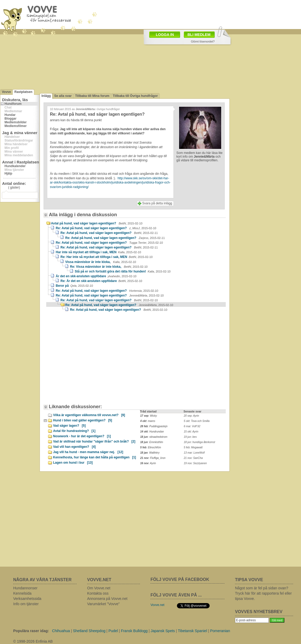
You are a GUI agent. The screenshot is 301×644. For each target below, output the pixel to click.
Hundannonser (25, 588)
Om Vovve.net (99, 588)
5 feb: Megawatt (193, 447)
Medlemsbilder (16, 122)
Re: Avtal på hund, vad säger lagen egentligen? (106, 228)
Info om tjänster (26, 604)
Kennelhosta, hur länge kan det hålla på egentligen (95, 457)
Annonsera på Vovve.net (107, 599)
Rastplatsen (23, 92)
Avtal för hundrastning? (74, 431)
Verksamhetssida (27, 599)
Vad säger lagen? (69, 426)
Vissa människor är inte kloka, (101, 262)
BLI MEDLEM (199, 35)
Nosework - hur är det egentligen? (82, 436)
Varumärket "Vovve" (103, 604)
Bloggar (10, 119)
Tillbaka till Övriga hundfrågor (135, 96)
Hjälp (8, 173)
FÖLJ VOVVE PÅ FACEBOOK (180, 579)
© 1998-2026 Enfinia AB (33, 641)
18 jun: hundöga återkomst (199, 442)
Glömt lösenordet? (203, 41)
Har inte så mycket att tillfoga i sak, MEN (98, 252)
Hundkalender (15, 166)
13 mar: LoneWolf (194, 453)
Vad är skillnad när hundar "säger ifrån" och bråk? (94, 441)
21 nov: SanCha (193, 458)
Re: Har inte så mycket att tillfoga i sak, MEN (107, 257)
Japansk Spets (163, 631)
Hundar (10, 115)
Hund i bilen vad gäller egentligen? (83, 420)
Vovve (6, 92)
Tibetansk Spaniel (192, 631)
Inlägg (46, 96)
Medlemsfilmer (16, 126)
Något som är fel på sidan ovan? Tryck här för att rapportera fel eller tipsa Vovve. (263, 593)
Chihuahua (61, 631)
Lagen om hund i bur (73, 463)
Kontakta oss (98, 593)
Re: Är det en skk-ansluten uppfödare (101, 281)
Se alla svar (63, 96)
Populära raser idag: (31, 631)
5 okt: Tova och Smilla (197, 421)
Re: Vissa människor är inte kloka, (109, 267)
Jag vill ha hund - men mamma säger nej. (88, 452)
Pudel (113, 631)
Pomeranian (220, 631)
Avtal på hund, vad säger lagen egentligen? (97, 223)
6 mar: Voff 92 (192, 426)
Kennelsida (22, 593)
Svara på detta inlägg (157, 203)
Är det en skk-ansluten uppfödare (96, 276)
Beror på (74, 286)
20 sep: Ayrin (191, 416)
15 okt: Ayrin (191, 432)
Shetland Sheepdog (89, 631)
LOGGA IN (165, 35)
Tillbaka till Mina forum (92, 96)
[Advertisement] (91, 360)
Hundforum (13, 104)
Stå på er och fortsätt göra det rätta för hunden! (123, 271)
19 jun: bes (190, 437)
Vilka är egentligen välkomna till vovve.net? (89, 415)
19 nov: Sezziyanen (195, 463)
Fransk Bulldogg (134, 631)
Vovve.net (157, 605)
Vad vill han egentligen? (74, 447)
